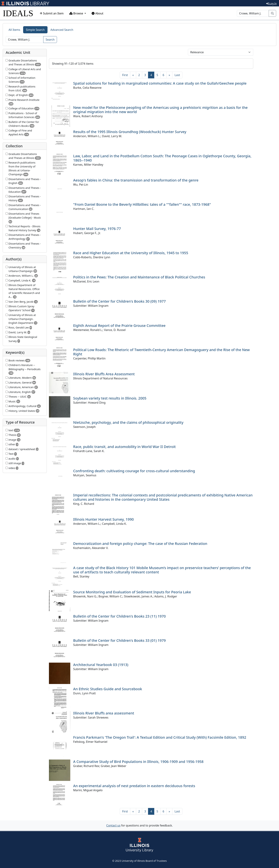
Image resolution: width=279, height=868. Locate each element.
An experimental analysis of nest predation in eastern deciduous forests (134, 786)
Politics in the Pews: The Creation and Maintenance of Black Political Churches (139, 277)
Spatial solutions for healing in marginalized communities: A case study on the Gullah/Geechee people (160, 83)
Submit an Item (52, 13)
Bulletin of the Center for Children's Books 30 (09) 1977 (119, 301)
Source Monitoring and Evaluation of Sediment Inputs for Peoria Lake (132, 592)
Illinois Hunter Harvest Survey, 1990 (103, 519)
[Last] (177, 75)
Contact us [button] (113, 825)
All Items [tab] (14, 30)
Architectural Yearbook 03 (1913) (101, 665)
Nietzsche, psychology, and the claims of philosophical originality (128, 422)
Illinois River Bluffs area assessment (104, 713)
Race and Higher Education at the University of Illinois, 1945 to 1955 (131, 253)
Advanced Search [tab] (62, 30)
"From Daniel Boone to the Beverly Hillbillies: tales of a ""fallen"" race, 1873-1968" (142, 204)
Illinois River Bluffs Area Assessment (104, 374)
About (98, 13)
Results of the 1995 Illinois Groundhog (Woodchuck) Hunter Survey (130, 132)
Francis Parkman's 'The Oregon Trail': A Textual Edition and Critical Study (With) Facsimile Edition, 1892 (160, 737)
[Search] (253, 13)
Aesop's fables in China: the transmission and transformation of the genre (136, 180)
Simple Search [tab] (35, 30)
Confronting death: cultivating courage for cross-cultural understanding (134, 471)
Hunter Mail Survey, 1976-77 (97, 229)
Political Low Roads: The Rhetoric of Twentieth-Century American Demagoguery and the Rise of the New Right (161, 352)
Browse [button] (77, 13)
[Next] (169, 75)
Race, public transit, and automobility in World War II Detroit (124, 447)
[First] (125, 75)
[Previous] (133, 75)
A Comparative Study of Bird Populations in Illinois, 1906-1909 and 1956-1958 (138, 762)
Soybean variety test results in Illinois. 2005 (110, 398)
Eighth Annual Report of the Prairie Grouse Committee (119, 326)
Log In (271, 3)
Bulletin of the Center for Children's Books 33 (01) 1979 (119, 640)
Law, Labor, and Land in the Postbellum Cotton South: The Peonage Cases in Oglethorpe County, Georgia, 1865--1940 (162, 158)
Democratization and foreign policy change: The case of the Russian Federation (140, 544)
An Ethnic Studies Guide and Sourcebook (108, 689)
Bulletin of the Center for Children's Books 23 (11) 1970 (119, 616)
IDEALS (18, 13)
